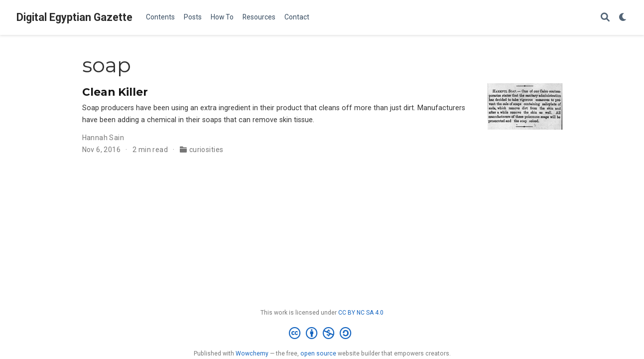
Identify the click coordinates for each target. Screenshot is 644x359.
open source (318, 354)
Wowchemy (252, 354)
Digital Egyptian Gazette (74, 17)
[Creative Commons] (322, 334)
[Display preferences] (623, 18)
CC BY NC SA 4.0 (361, 313)
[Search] (605, 18)
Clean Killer (115, 92)
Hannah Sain (103, 138)
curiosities (206, 150)
